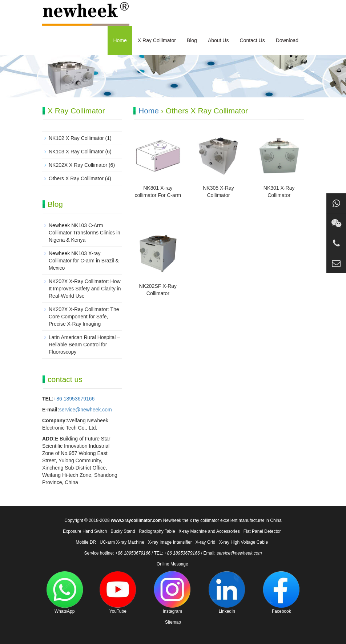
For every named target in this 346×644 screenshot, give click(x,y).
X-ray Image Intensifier (170, 542)
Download (287, 40)
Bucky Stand (123, 531)
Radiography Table (157, 531)
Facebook (281, 593)
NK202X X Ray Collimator (78, 165)
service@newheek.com (86, 410)
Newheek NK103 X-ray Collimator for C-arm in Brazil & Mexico (84, 261)
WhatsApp (65, 593)
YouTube (118, 593)
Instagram (172, 593)
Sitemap (173, 622)
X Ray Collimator (157, 40)
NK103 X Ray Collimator (76, 152)
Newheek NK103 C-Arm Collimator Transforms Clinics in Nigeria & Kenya (85, 233)
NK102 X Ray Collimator (76, 138)
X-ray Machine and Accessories (209, 531)
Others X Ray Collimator (76, 178)
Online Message (172, 564)
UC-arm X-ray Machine (122, 542)
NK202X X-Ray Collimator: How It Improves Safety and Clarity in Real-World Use (85, 289)
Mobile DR (86, 542)
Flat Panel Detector (262, 531)
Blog (192, 40)
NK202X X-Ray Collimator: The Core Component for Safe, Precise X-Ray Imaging (84, 317)
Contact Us (252, 40)
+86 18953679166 (74, 399)
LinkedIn (227, 593)
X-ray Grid (206, 542)
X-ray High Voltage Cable (243, 542)
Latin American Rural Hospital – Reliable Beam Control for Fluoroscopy (84, 345)
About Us (218, 40)
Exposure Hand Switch (85, 531)
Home (120, 40)
